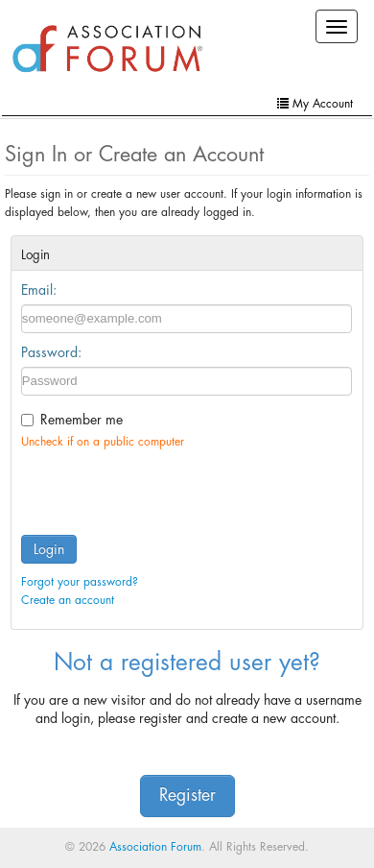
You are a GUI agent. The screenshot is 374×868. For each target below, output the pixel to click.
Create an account (68, 600)
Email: (39, 290)
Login (49, 549)
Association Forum (155, 847)
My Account (315, 104)
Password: (51, 352)
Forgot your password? (80, 582)
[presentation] (167, 488)
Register (187, 796)
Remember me (82, 420)
